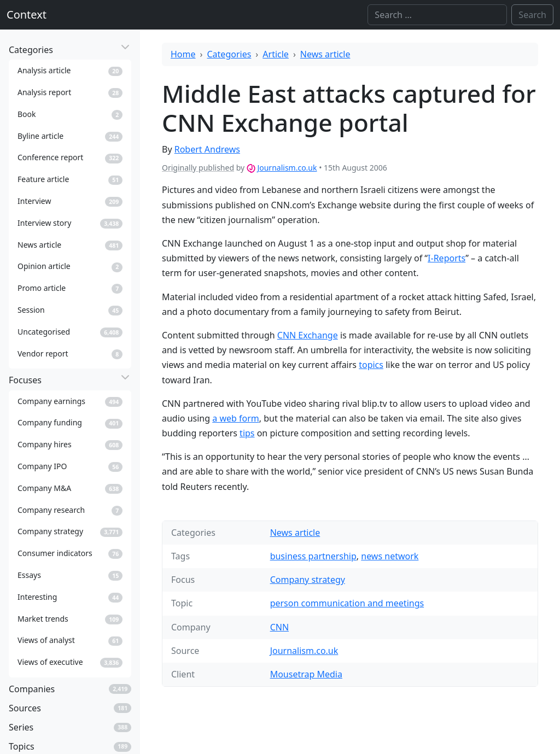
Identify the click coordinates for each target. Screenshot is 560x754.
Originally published (198, 168)
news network (390, 556)
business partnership (313, 556)
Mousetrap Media (306, 674)
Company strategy (308, 580)
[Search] (437, 15)
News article (325, 54)
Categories (229, 54)
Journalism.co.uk (287, 168)
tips (247, 433)
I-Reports (447, 258)
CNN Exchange (308, 335)
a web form (236, 418)
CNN (279, 627)
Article (276, 54)
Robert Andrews (207, 149)
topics (371, 365)
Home (183, 54)
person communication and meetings (347, 603)
